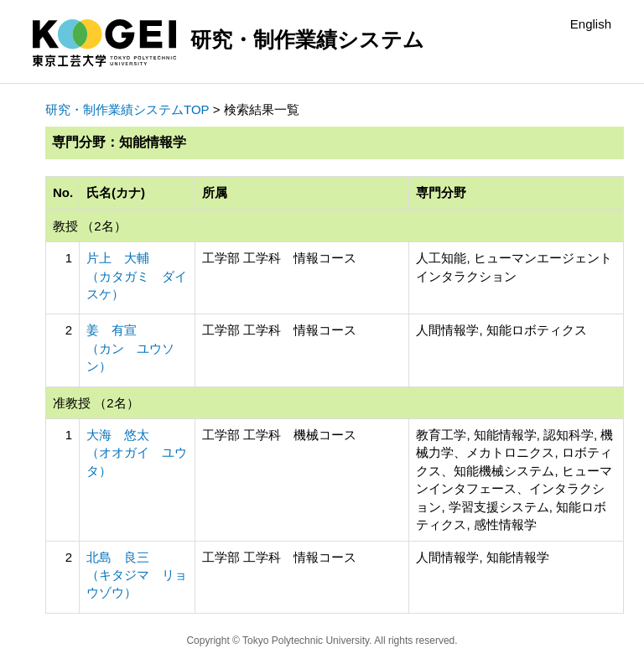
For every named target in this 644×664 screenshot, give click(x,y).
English (591, 24)
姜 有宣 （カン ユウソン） (130, 348)
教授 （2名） (90, 226)
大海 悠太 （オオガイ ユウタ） (137, 453)
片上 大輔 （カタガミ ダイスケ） (137, 276)
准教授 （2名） (96, 403)
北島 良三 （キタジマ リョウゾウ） (137, 575)
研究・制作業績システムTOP (127, 109)
